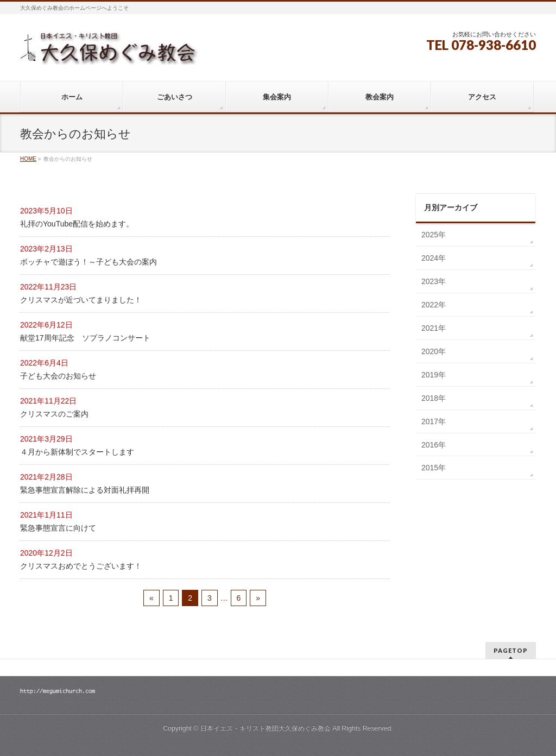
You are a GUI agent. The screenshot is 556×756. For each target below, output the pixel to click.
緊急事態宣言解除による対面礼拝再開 (85, 490)
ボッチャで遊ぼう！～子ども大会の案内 (89, 262)
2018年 (434, 398)
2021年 (434, 328)
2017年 (434, 421)
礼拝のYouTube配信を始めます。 (77, 224)
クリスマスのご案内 (54, 414)
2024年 (434, 258)
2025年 (434, 235)
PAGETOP (511, 650)
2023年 (434, 281)
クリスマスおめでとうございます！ (81, 566)
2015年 (434, 468)
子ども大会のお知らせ (58, 376)
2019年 (434, 375)
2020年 (434, 351)
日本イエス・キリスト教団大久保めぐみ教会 (266, 728)
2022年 (434, 305)
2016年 (434, 445)
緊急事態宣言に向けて (58, 528)
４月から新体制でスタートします (77, 452)
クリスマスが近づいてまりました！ (81, 300)
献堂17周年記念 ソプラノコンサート (85, 338)
